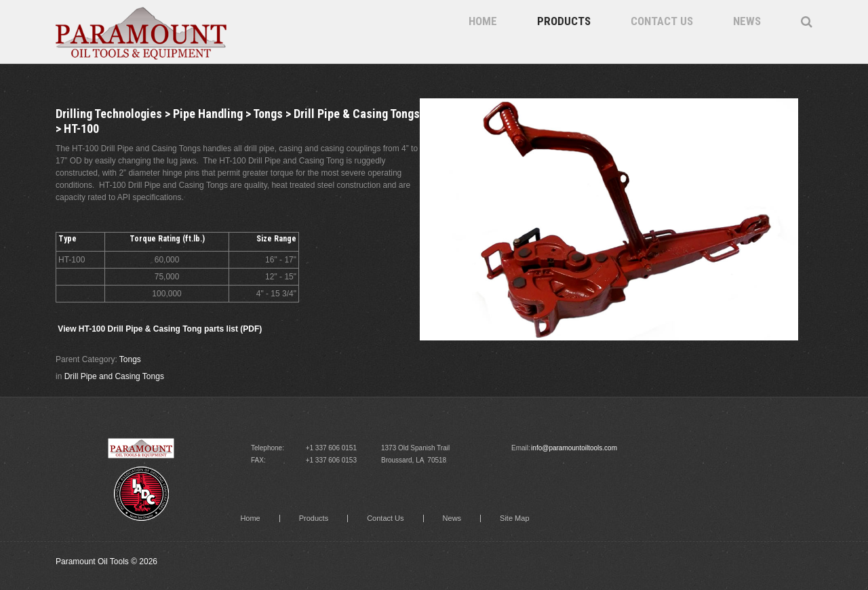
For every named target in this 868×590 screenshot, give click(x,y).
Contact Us (662, 21)
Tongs (130, 359)
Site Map (514, 518)
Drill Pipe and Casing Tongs (114, 376)
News (747, 21)
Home (483, 21)
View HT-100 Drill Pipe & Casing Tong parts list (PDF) (160, 329)
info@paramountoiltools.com (574, 448)
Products (564, 21)
